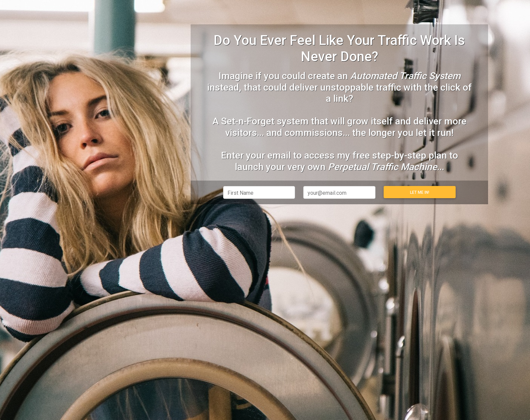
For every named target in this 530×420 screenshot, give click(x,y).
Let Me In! (420, 192)
